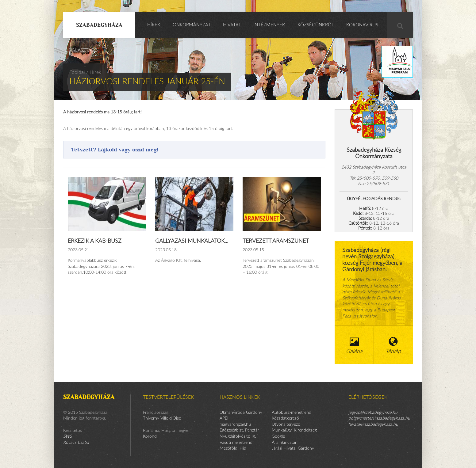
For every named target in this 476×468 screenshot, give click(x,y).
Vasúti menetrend (236, 443)
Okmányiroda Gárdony (241, 413)
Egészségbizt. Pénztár (239, 430)
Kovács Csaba (76, 443)
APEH (225, 418)
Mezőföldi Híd (233, 448)
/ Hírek (94, 72)
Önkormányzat (192, 25)
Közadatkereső (285, 418)
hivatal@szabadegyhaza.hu (373, 424)
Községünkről (316, 25)
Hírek (154, 25)
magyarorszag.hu (235, 424)
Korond (150, 436)
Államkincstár (284, 443)
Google (278, 436)
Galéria (354, 346)
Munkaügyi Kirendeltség (294, 430)
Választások (85, 50)
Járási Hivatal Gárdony (293, 448)
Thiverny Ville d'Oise (162, 418)
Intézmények (269, 25)
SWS (67, 436)
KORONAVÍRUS (362, 25)
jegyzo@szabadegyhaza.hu (373, 413)
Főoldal (77, 72)
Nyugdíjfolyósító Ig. (238, 436)
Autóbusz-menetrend (292, 413)
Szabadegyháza (99, 25)
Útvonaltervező (286, 424)
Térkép (393, 346)
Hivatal (232, 25)
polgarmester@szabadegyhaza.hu (379, 418)
